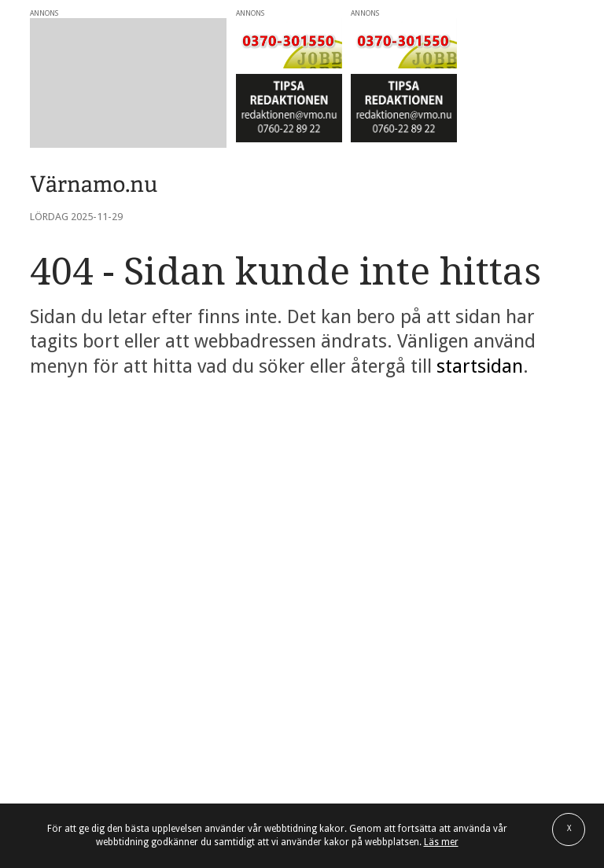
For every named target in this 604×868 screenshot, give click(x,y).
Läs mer (441, 842)
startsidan (480, 366)
